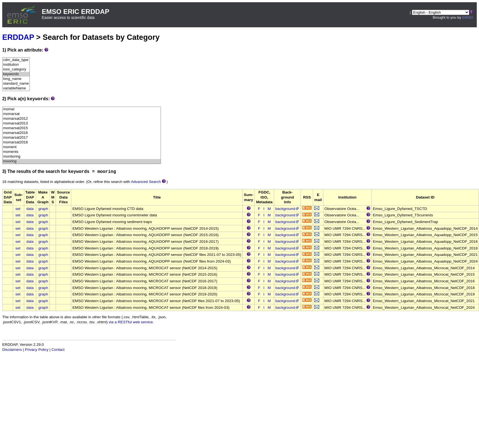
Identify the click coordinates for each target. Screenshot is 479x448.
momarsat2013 (82, 123)
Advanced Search (146, 182)
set (18, 209)
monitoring (82, 157)
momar (82, 109)
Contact (58, 350)
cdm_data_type (16, 60)
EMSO (467, 17)
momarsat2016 (82, 133)
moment (82, 147)
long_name (16, 79)
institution (16, 65)
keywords (16, 74)
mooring (82, 161)
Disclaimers (12, 350)
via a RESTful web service (131, 322)
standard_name (16, 84)
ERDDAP (18, 37)
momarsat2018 (82, 142)
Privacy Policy (37, 350)
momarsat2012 (82, 119)
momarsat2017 (82, 138)
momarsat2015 (82, 128)
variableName (16, 88)
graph (43, 209)
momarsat (82, 114)
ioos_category (16, 69)
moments (82, 152)
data (30, 209)
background (287, 209)
